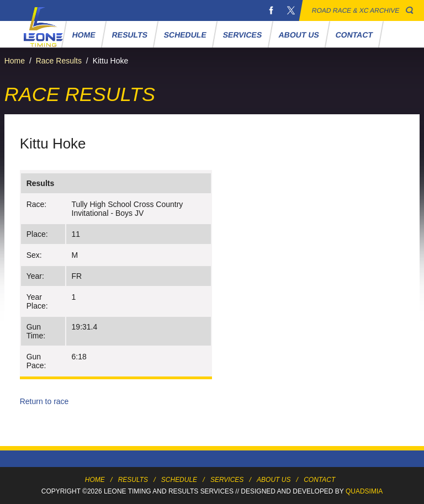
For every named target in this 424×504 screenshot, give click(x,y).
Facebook (271, 10)
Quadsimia (364, 491)
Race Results (59, 61)
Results (129, 35)
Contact (354, 35)
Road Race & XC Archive (356, 10)
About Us (299, 35)
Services (243, 35)
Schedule (185, 35)
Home (84, 35)
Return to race (44, 401)
